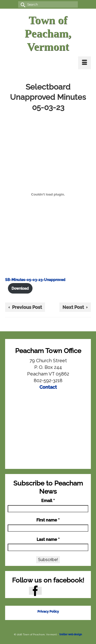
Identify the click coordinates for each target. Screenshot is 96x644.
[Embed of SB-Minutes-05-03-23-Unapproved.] (48, 194)
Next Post (73, 307)
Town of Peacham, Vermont (48, 34)
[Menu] (84, 63)
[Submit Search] (22, 4)
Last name (48, 539)
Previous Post (27, 307)
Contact (48, 387)
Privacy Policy (48, 611)
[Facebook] (35, 591)
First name (48, 520)
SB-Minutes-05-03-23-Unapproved (35, 280)
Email (48, 501)
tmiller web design (71, 634)
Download (20, 288)
